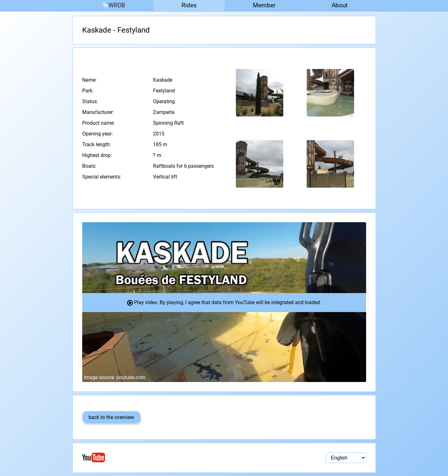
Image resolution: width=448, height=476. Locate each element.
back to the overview (111, 417)
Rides (189, 5)
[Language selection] (346, 458)
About (340, 5)
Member (264, 5)
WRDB (113, 6)
